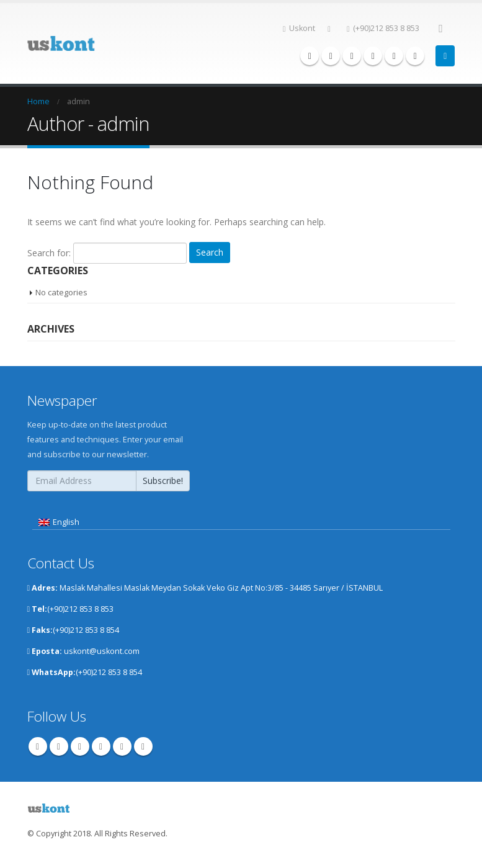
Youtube (101, 746)
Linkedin (143, 746)
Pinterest (80, 746)
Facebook (38, 746)
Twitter (59, 746)
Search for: (49, 252)
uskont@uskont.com (102, 651)
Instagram (122, 746)
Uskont (299, 28)
